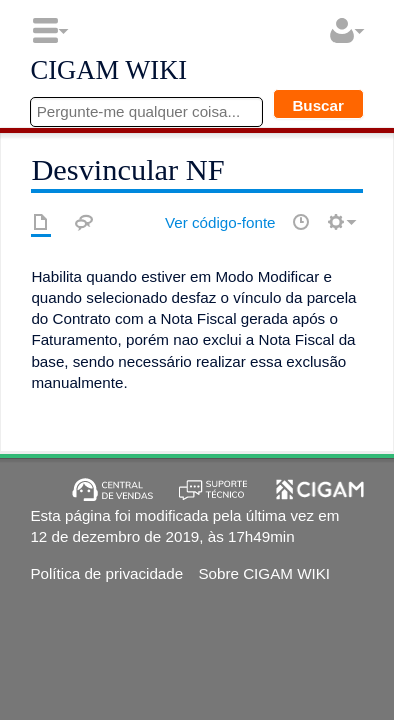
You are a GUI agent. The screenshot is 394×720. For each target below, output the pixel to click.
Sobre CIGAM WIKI (264, 573)
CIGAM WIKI (108, 71)
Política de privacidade (106, 573)
